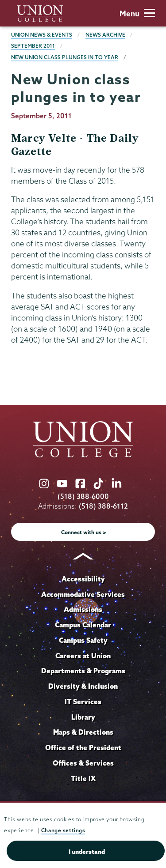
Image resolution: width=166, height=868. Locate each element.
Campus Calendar (83, 625)
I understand (87, 852)
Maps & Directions (83, 732)
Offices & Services (83, 763)
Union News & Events (42, 35)
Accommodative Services (83, 594)
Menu (137, 13)
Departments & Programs (83, 671)
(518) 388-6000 (83, 496)
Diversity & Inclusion (83, 686)
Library (83, 717)
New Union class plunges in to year (65, 57)
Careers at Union (83, 656)
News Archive (105, 35)
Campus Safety (83, 640)
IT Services (83, 702)
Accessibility (83, 579)
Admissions (83, 609)
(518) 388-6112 (103, 506)
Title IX (83, 778)
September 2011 (33, 46)
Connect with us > (84, 532)
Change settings (63, 830)
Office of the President (83, 747)
